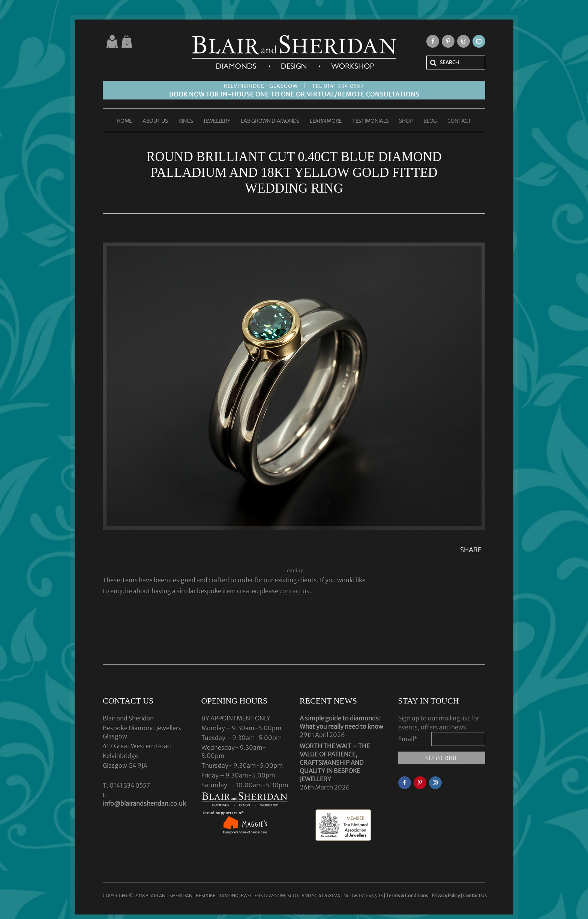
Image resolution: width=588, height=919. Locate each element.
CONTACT (459, 121)
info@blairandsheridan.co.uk (144, 803)
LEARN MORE (326, 121)
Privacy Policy (446, 896)
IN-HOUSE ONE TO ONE (257, 94)
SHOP (406, 121)
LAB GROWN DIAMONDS (270, 121)
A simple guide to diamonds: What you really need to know (341, 722)
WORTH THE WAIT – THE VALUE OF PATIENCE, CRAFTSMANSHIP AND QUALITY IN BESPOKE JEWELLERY (335, 762)
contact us (294, 591)
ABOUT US (155, 121)
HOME (124, 121)
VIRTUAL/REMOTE (336, 94)
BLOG (430, 121)
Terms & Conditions (408, 896)
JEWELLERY (217, 121)
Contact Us (475, 896)
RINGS (186, 121)
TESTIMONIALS (370, 121)
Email (408, 739)
